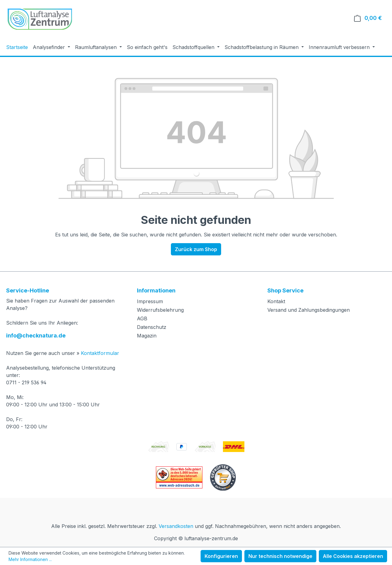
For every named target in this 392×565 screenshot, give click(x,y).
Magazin (147, 336)
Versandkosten (176, 526)
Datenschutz (152, 327)
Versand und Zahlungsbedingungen (309, 310)
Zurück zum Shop (196, 249)
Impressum (150, 301)
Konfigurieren (221, 556)
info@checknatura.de (36, 335)
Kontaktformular (100, 353)
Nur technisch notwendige (280, 556)
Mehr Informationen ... (30, 559)
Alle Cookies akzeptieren (353, 556)
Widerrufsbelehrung (160, 310)
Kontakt (276, 301)
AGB (142, 318)
